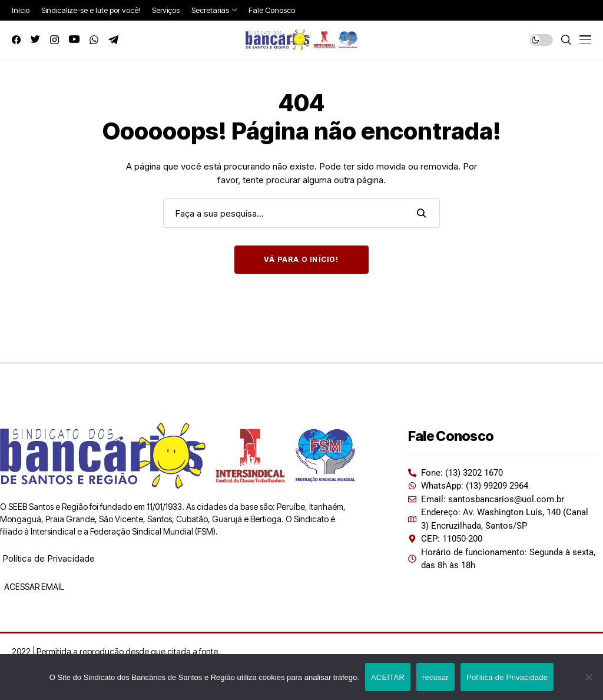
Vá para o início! (301, 259)
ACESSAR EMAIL (33, 587)
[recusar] (588, 677)
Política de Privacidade (49, 558)
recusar (435, 677)
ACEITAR (388, 677)
